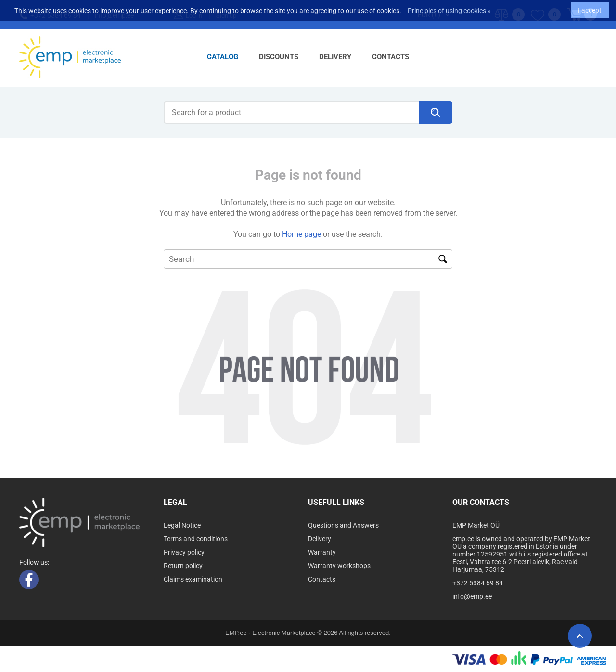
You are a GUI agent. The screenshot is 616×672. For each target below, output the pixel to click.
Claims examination (193, 579)
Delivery (335, 57)
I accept (590, 8)
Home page (302, 234)
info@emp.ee (472, 596)
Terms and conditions (196, 539)
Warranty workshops (339, 566)
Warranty (322, 552)
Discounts (279, 57)
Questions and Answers (343, 525)
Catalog (223, 57)
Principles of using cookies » (449, 8)
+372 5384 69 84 (478, 583)
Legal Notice (182, 525)
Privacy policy (184, 552)
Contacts (391, 57)
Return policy (183, 566)
